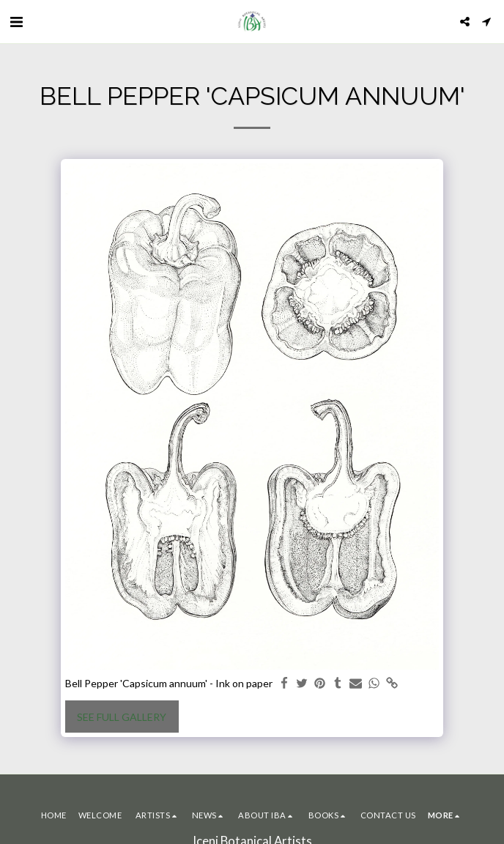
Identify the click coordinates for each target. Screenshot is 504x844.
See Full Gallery (122, 717)
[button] (16, 21)
